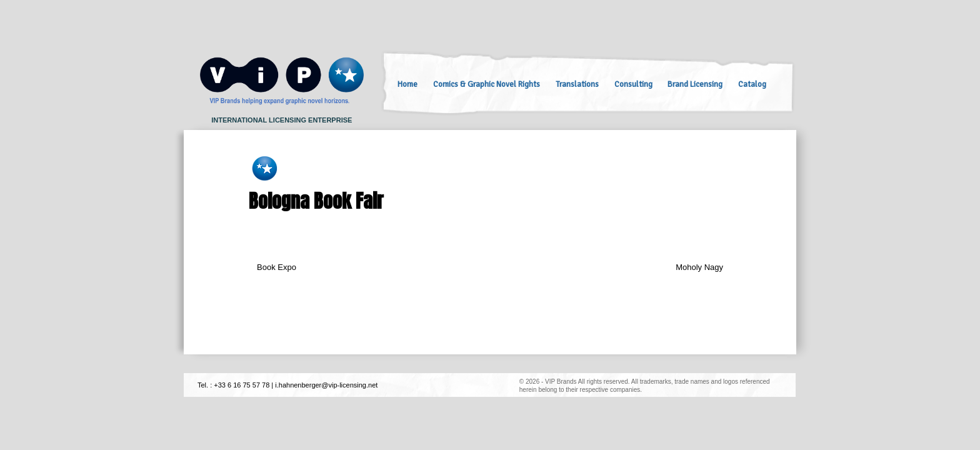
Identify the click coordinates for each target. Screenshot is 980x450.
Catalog (752, 84)
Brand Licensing (695, 84)
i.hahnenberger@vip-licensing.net (326, 385)
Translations (577, 84)
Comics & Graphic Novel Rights (487, 84)
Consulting (633, 84)
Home (407, 84)
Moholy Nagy (699, 267)
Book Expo (277, 267)
